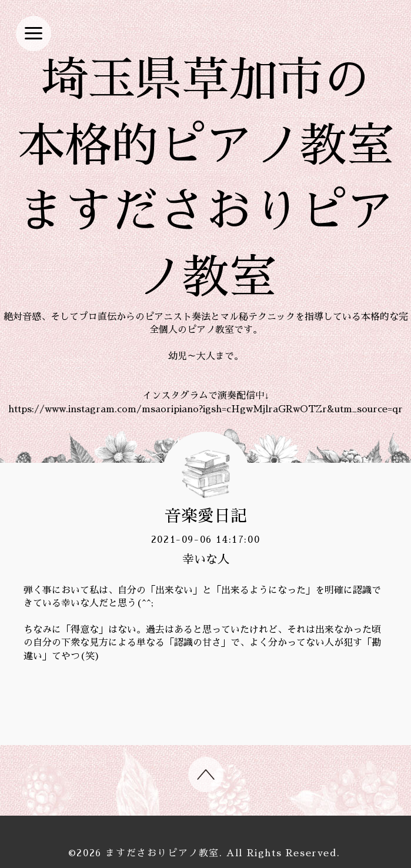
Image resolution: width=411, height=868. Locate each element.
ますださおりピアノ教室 (162, 853)
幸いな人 (206, 559)
